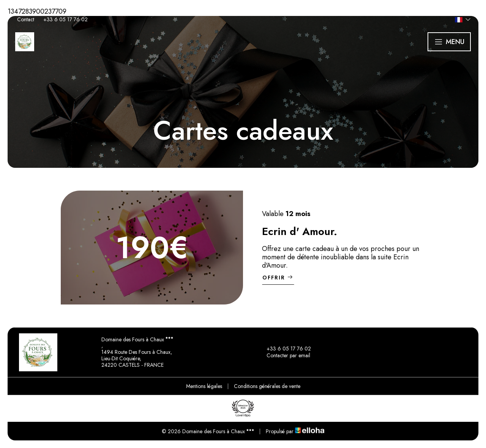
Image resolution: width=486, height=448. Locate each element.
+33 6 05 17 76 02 (284, 349)
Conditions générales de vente (267, 386)
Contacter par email (284, 356)
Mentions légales (204, 386)
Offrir (278, 278)
